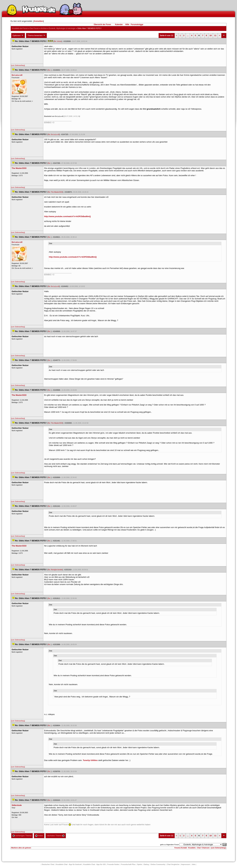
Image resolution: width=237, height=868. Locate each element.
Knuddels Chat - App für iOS (94, 864)
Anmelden (39, 21)
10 (211, 35)
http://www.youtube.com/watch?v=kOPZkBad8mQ (67, 216)
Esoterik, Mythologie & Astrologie (62, 28)
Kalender (119, 24)
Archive (44, 28)
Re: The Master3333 (55, 192)
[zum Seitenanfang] (18, 65)
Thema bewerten (36, 36)
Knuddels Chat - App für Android (69, 864)
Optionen (18, 36)
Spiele (140, 864)
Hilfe (127, 24)
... (188, 35)
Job (194, 864)
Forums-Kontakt (181, 848)
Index (39, 836)
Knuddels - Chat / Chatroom (199, 848)
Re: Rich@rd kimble (55, 570)
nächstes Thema (56, 836)
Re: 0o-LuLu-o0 (54, 134)
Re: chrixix (58, 41)
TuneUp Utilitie (90, 760)
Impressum (186, 864)
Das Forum (34, 28)
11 (215, 35)
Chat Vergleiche (173, 864)
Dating (146, 864)
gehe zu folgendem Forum (170, 845)
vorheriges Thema (22, 836)
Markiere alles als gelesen (21, 848)
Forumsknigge (137, 24)
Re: (50, 70)
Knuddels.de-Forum (20, 28)
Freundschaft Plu (128, 864)
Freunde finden (113, 864)
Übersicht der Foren (102, 24)
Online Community (158, 864)
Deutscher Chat (48, 864)
